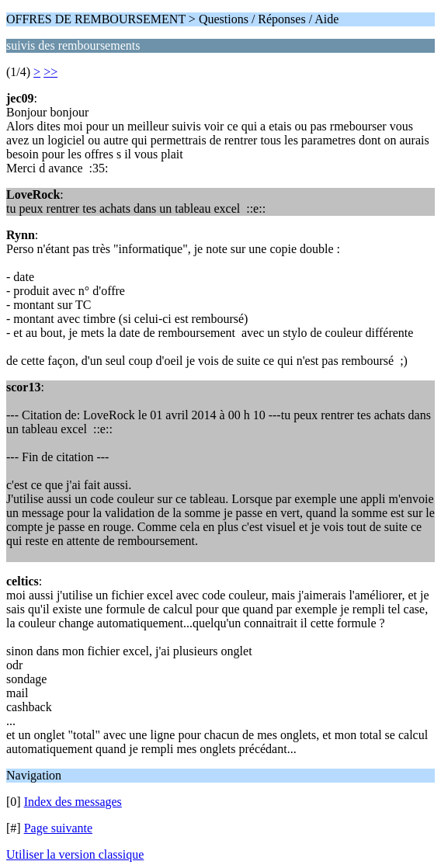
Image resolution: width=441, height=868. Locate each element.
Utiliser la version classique (75, 854)
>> (50, 72)
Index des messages (73, 802)
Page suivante (58, 828)
